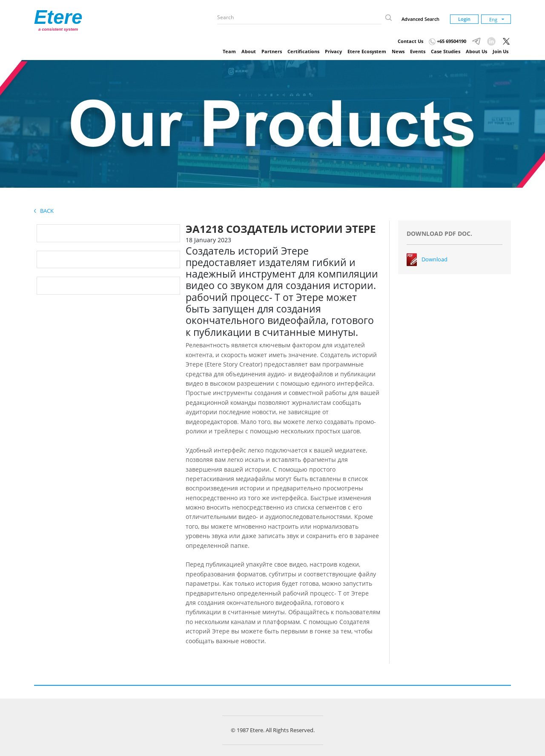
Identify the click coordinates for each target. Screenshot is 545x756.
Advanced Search (420, 19)
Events (418, 51)
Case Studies (446, 51)
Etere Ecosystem (367, 51)
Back (44, 211)
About (249, 51)
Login (464, 19)
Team (229, 51)
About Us (476, 51)
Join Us (501, 51)
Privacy (333, 51)
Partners (272, 51)
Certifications (303, 51)
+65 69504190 (447, 41)
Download (435, 259)
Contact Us (410, 41)
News (398, 51)
